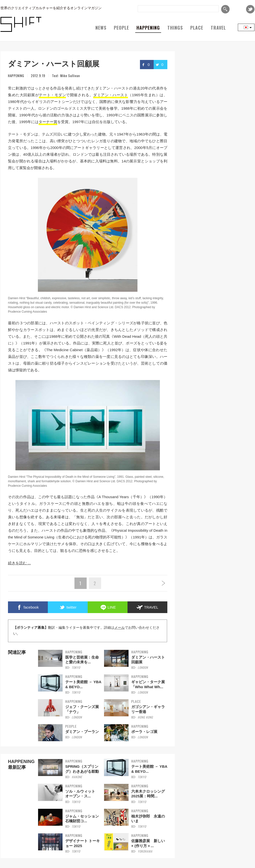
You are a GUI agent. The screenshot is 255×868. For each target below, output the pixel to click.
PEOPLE (121, 28)
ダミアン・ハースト (111, 95)
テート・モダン (52, 95)
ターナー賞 (48, 122)
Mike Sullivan (70, 76)
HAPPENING (148, 28)
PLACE (197, 28)
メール (120, 628)
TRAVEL (218, 28)
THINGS (175, 28)
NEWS (101, 28)
